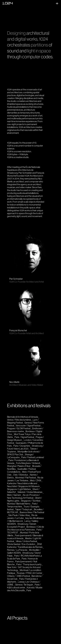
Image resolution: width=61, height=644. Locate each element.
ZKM (39, 480)
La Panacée (22, 550)
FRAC (29, 573)
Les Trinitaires (22, 480)
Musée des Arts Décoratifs (25, 589)
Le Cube (20, 518)
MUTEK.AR (13, 512)
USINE (10, 585)
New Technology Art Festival (20, 498)
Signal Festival (34, 425)
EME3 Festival (23, 576)
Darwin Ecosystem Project (22, 525)
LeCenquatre (13, 457)
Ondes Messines (35, 492)
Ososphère (25, 446)
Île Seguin (29, 585)
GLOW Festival (23, 428)
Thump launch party (32, 564)
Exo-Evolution (29, 544)
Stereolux (24, 475)
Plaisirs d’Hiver (24, 466)
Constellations (14, 472)
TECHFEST (13, 533)
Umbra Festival (30, 541)
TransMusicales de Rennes (30, 547)
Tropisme (12, 452)
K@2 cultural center (16, 587)
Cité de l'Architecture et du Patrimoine (26, 528)
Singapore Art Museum (29, 486)
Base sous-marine (15, 431)
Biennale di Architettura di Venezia (23, 417)
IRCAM (24, 556)
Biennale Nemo (23, 504)
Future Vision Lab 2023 (18, 449)
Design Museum (15, 440)
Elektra (10, 478)
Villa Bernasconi (16, 521)
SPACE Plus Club (15, 454)
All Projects (17, 618)
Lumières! (39, 457)
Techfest (36, 501)
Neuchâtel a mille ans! (27, 483)
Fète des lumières (23, 420)
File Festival (30, 478)
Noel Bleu (11, 469)
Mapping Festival (15, 423)
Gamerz (17, 495)
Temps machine (14, 506)
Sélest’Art (11, 492)
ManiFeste (34, 556)
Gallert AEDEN (14, 553)
